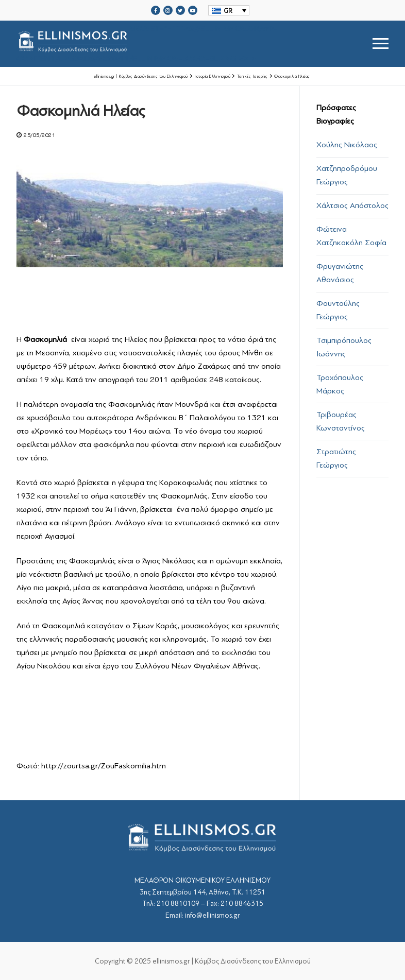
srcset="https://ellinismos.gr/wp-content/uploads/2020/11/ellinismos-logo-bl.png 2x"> (147, 44)
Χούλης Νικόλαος (347, 145)
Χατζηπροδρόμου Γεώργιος (347, 175)
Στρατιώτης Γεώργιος (336, 458)
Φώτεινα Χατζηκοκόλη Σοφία (351, 236)
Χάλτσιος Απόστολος (352, 205)
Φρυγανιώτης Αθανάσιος (340, 273)
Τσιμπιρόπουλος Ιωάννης (344, 347)
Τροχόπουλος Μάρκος (340, 384)
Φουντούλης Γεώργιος (338, 310)
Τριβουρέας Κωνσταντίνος (341, 421)
